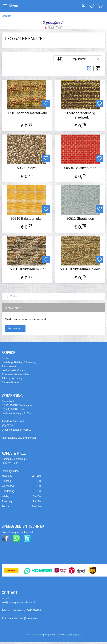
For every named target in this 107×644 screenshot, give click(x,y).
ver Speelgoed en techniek (19, 532)
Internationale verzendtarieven (19, 438)
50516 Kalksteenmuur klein (80, 269)
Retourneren (9, 366)
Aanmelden (15, 328)
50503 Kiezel (27, 168)
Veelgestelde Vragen (13, 371)
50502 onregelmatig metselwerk (80, 115)
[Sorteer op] (78, 59)
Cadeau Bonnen (11, 383)
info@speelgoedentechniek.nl (18, 602)
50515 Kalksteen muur (27, 269)
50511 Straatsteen (80, 219)
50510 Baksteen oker (27, 219)
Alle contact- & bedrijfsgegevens (20, 618)
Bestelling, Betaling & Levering (19, 362)
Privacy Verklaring (12, 379)
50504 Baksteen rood (80, 168)
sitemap (72, 635)
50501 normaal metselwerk (27, 113)
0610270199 (34, 610)
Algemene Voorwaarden (15, 375)
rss (79, 635)
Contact (6, 16)
